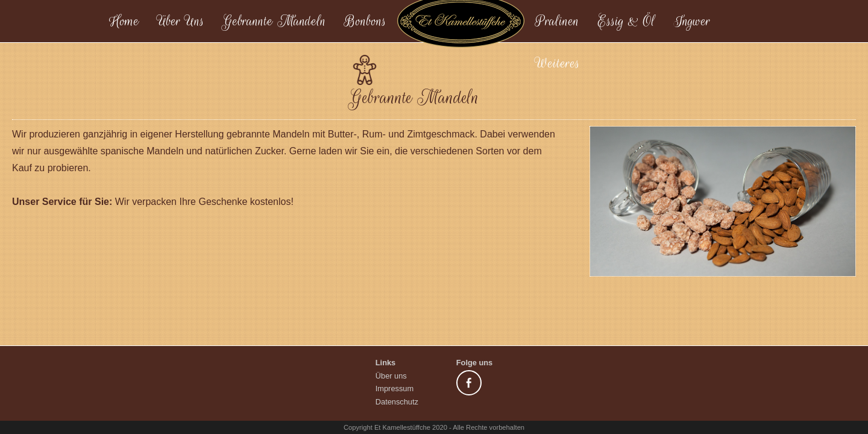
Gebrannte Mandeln (274, 21)
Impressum (395, 388)
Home (124, 21)
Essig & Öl (626, 21)
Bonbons (365, 21)
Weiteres (558, 63)
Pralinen (557, 21)
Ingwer (692, 21)
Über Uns (181, 21)
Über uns (391, 376)
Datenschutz (397, 402)
